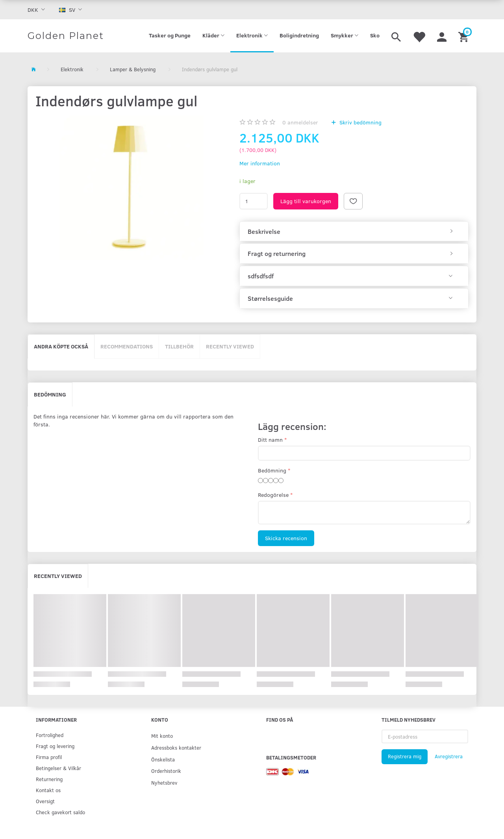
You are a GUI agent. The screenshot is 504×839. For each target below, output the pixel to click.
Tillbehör (179, 346)
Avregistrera (449, 756)
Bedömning (50, 394)
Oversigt (45, 801)
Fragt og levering (55, 746)
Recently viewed (230, 346)
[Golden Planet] (66, 36)
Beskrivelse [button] (264, 232)
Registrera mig (405, 756)
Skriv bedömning (360, 122)
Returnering (49, 779)
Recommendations (127, 346)
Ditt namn (270, 440)
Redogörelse (273, 495)
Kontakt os (48, 790)
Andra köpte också (61, 346)
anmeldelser (300, 122)
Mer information (260, 163)
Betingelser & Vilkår (58, 768)
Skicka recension (286, 538)
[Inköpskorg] (464, 36)
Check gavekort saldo (60, 812)
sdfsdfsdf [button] (261, 276)
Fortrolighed (50, 735)
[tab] (354, 232)
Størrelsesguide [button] (270, 298)
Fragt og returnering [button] (277, 254)
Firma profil (49, 757)
